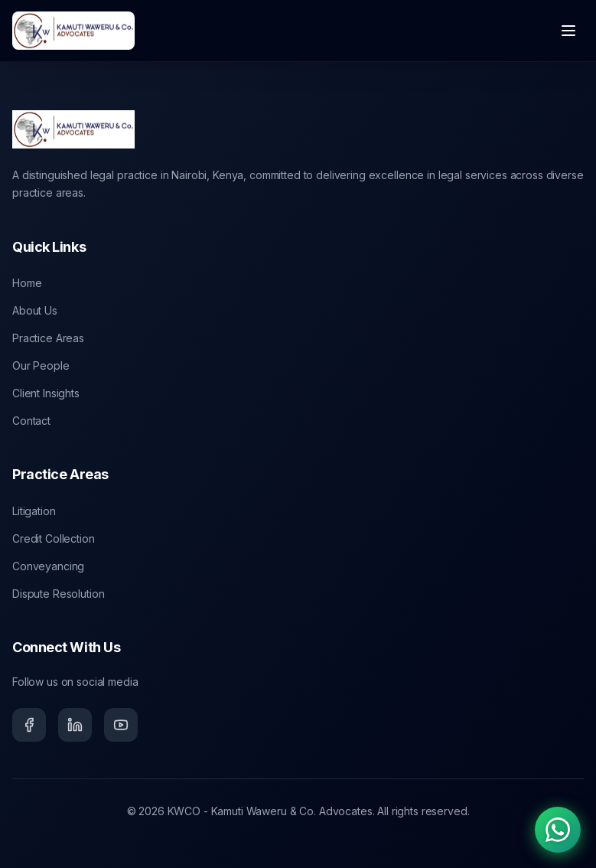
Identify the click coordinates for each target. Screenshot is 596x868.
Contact (31, 421)
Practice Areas (48, 338)
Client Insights (46, 393)
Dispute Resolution (58, 594)
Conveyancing (48, 566)
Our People (41, 365)
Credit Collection (54, 538)
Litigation (34, 511)
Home (27, 283)
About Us (35, 310)
